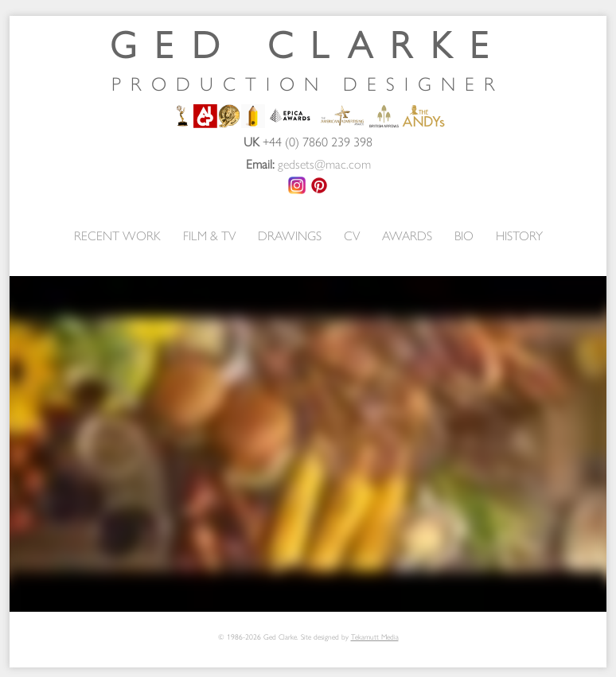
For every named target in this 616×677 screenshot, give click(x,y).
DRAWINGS (290, 235)
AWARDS (407, 235)
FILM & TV (209, 235)
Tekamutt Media (375, 636)
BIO (464, 235)
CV (352, 235)
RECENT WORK (117, 235)
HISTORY (519, 235)
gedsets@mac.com (324, 163)
